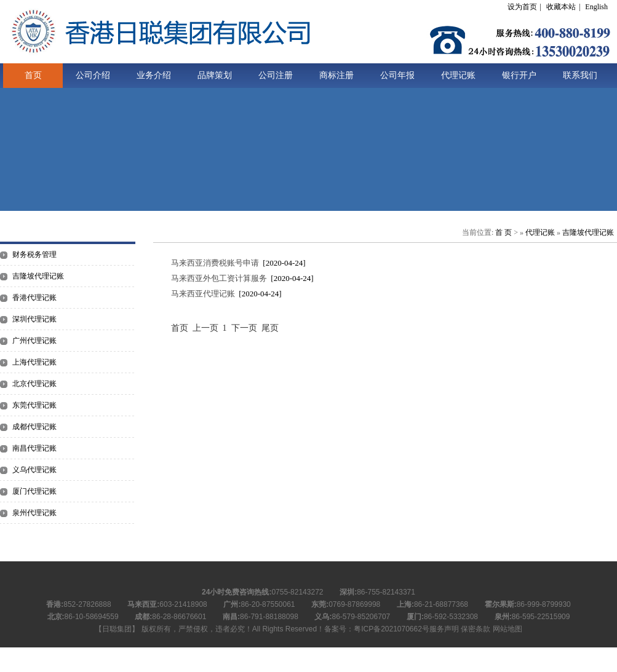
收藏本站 (561, 7)
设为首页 (522, 7)
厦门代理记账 (34, 491)
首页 (33, 75)
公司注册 (276, 75)
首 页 (504, 232)
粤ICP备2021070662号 (392, 629)
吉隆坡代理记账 (38, 276)
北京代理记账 (34, 384)
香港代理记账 (34, 298)
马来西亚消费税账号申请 (215, 263)
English (596, 7)
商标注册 (336, 75)
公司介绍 (93, 75)
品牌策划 (215, 75)
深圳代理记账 (34, 319)
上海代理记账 (34, 362)
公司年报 (397, 75)
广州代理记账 (34, 341)
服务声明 (444, 629)
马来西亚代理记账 (203, 294)
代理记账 (458, 75)
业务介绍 (154, 75)
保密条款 (476, 629)
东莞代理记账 (34, 405)
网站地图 (508, 629)
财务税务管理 (34, 255)
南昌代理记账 (34, 448)
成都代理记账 (34, 427)
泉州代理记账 (34, 513)
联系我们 (580, 75)
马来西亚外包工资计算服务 (219, 278)
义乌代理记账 (34, 470)
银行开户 (519, 75)
